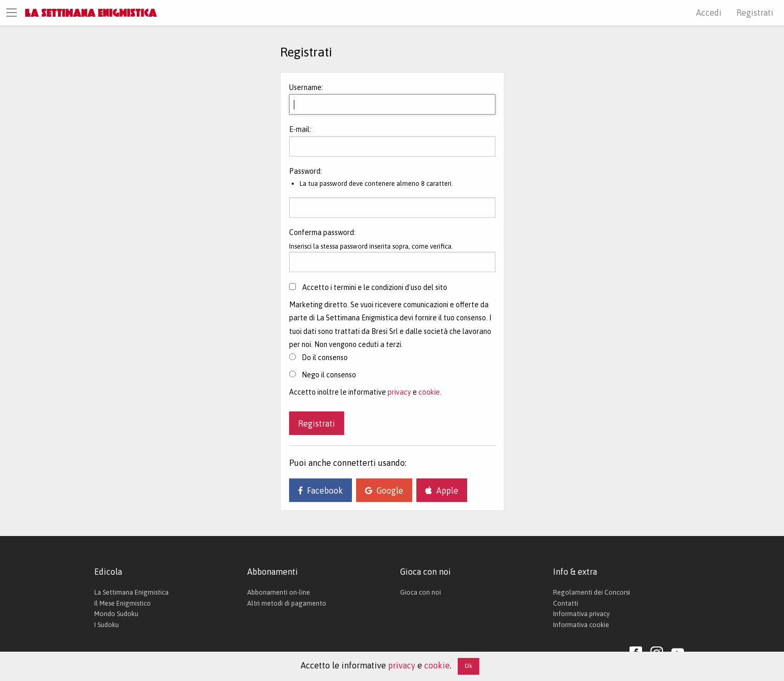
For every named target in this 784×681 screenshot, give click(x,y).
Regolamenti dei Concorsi (592, 592)
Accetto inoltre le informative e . (365, 392)
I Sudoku (107, 625)
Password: (306, 171)
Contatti (566, 603)
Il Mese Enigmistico (123, 603)
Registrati (755, 13)
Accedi (709, 13)
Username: (306, 87)
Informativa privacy (581, 614)
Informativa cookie (581, 625)
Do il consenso (318, 358)
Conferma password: (322, 232)
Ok (468, 666)
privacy (399, 392)
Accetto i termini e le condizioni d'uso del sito (375, 287)
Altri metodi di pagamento (287, 603)
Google (384, 490)
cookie (429, 392)
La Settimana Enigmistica (131, 592)
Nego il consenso (323, 375)
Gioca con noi (421, 592)
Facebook (321, 490)
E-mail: (300, 129)
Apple (442, 490)
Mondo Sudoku (116, 614)
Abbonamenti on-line (279, 592)
